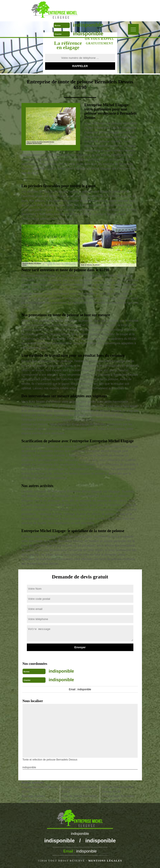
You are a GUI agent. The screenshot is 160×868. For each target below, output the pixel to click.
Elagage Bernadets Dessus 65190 (40, 789)
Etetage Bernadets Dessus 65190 (79, 789)
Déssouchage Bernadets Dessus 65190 (118, 798)
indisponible (88, 25)
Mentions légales (105, 861)
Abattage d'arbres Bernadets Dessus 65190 (38, 798)
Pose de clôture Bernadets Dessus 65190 (79, 798)
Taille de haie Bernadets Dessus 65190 (118, 789)
